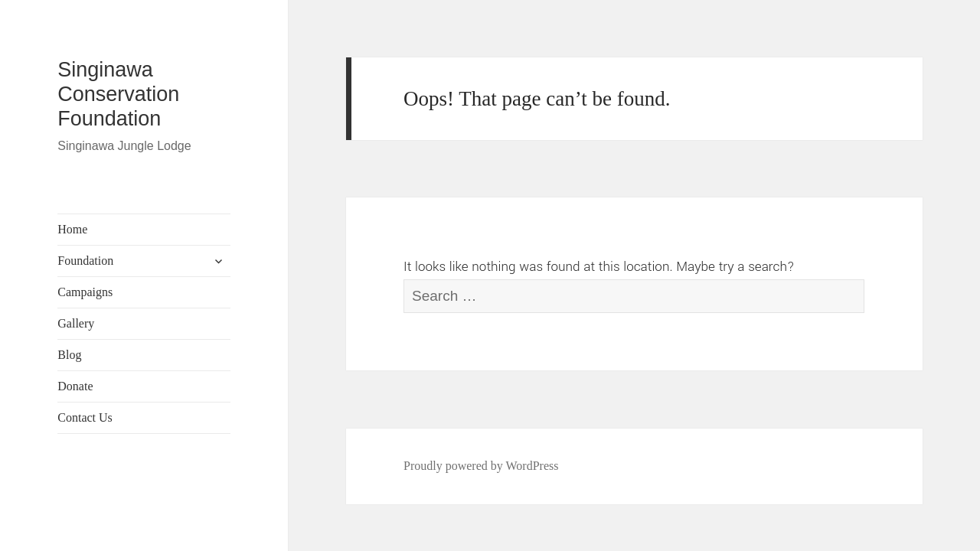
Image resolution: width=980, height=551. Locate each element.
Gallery (76, 323)
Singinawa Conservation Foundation (118, 94)
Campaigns (85, 292)
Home (72, 229)
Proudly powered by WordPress (481, 466)
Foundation (85, 261)
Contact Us (85, 417)
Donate (75, 386)
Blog (69, 355)
